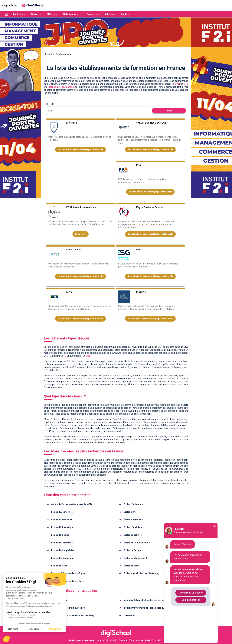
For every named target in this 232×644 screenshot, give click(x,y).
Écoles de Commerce (62, 543)
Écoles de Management (135, 558)
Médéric (141, 292)
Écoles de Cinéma (60, 535)
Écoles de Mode (59, 566)
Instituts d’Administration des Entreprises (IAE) (147, 600)
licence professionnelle (61, 87)
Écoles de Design (132, 550)
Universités (129, 615)
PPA (139, 165)
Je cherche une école (191, 593)
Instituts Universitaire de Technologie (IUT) (145, 608)
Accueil (48, 54)
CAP (177, 84)
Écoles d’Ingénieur (133, 527)
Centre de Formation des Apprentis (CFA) (72, 504)
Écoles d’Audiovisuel (62, 520)
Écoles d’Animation (133, 504)
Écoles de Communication (137, 543)
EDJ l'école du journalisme (81, 207)
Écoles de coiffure (133, 535)
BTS (186, 84)
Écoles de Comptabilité (63, 550)
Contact (123, 640)
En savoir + (81, 234)
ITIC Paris (72, 123)
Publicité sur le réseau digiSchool (85, 640)
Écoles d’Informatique (62, 527)
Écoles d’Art (130, 512)
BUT (88, 356)
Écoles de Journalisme (63, 558)
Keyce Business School (149, 207)
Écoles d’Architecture (62, 512)
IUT (66, 356)
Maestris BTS (74, 250)
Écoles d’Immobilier (134, 520)
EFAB (69, 292)
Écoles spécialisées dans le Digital (68, 573)
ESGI (139, 250)
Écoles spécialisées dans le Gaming (141, 573)
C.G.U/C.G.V (111, 640)
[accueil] (7, 14)
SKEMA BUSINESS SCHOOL (151, 123)
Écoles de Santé (131, 566)
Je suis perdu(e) (191, 600)
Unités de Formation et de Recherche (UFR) (73, 615)
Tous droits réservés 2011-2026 (145, 640)
